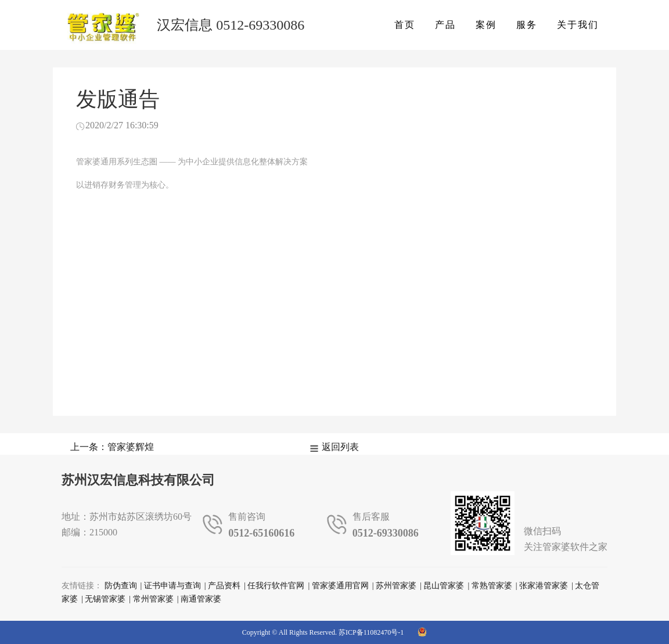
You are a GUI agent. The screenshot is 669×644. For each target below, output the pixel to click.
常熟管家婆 (492, 586)
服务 (527, 25)
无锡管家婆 (105, 599)
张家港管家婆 (544, 586)
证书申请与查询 (172, 586)
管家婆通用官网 (340, 586)
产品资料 (224, 586)
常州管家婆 (153, 599)
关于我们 (578, 25)
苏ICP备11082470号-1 (371, 632)
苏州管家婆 (396, 586)
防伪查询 (121, 586)
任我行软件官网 (276, 586)
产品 (445, 25)
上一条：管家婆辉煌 (112, 447)
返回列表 (340, 447)
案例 (486, 25)
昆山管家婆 (444, 586)
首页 (405, 25)
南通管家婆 (201, 599)
